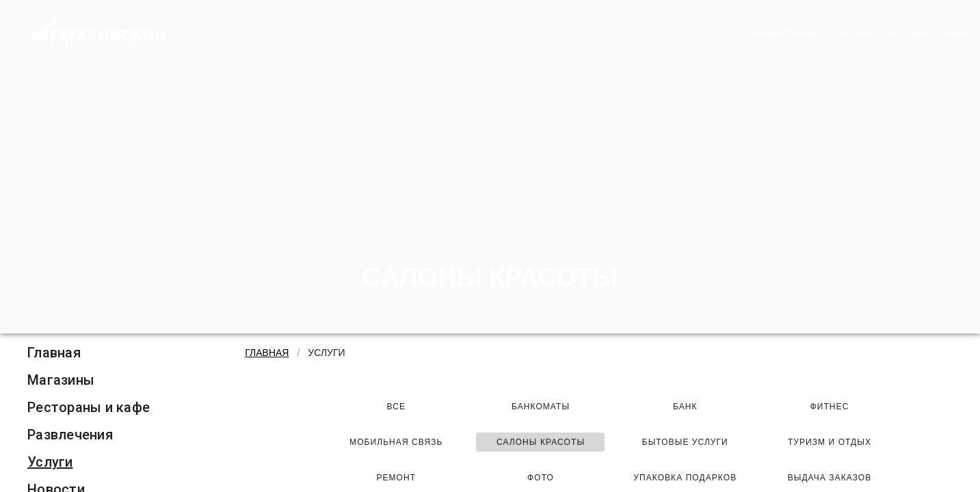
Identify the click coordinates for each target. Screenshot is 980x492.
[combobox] (897, 264)
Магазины (61, 380)
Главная (54, 353)
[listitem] (89, 353)
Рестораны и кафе (89, 407)
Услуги (50, 462)
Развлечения (70, 435)
